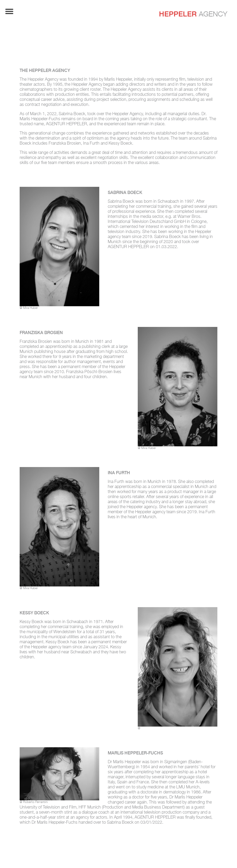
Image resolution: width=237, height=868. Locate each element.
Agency (193, 14)
